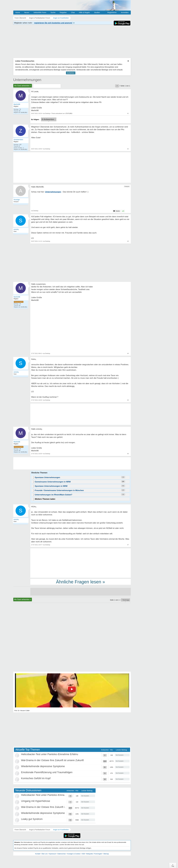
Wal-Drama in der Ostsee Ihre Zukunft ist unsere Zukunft (52, 760)
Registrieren (112, 12)
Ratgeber (63, 12)
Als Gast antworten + (23, 86)
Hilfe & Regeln (84, 12)
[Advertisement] (81, 563)
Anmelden (125, 12)
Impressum (52, 854)
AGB (83, 854)
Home (18, 12)
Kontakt (38, 854)
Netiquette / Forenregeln (94, 854)
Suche (53, 12)
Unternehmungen (27, 80)
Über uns (45, 854)
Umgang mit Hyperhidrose (36, 801)
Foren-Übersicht (20, 830)
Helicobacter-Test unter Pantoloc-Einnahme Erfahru (50, 754)
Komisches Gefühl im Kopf (36, 778)
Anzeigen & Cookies (74, 854)
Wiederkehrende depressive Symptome (43, 766)
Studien (97, 12)
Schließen (71, 73)
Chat (73, 12)
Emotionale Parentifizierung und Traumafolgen (47, 772)
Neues (27, 12)
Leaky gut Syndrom (32, 819)
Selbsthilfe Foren (40, 12)
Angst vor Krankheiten (61, 830)
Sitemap (106, 854)
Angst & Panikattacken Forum (40, 830)
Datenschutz (62, 854)
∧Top (173, 865)
